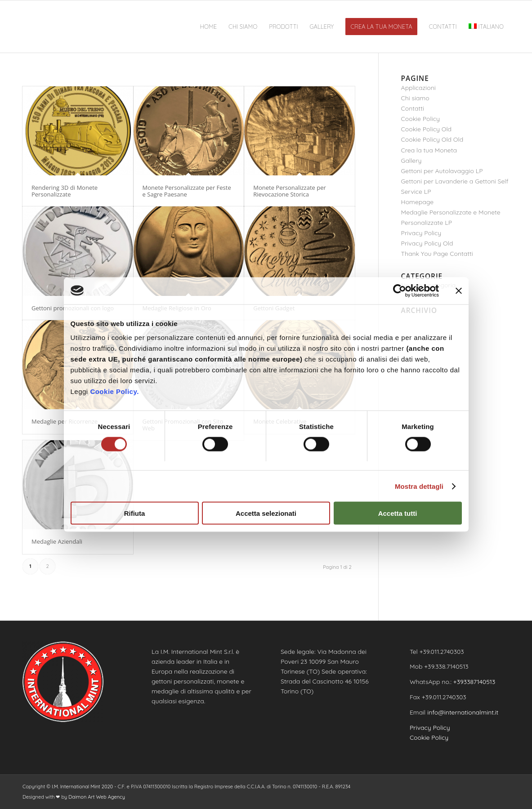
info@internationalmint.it (463, 712)
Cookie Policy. (114, 391)
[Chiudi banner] (459, 291)
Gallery (411, 161)
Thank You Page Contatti (437, 254)
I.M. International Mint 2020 (82, 787)
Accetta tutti (398, 513)
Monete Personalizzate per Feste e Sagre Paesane (187, 191)
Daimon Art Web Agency (97, 797)
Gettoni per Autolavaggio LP (442, 171)
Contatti (413, 108)
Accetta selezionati (266, 513)
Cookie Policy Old (426, 129)
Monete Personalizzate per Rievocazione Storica (290, 191)
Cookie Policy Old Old (432, 139)
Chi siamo (415, 98)
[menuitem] (209, 27)
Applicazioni (418, 88)
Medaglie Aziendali (57, 541)
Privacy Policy (421, 233)
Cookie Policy (420, 119)
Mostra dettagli (419, 486)
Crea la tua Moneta (429, 150)
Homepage (418, 202)
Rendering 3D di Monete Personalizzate (65, 191)
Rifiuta (135, 513)
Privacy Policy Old (427, 243)
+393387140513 (474, 682)
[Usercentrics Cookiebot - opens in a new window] (400, 291)
